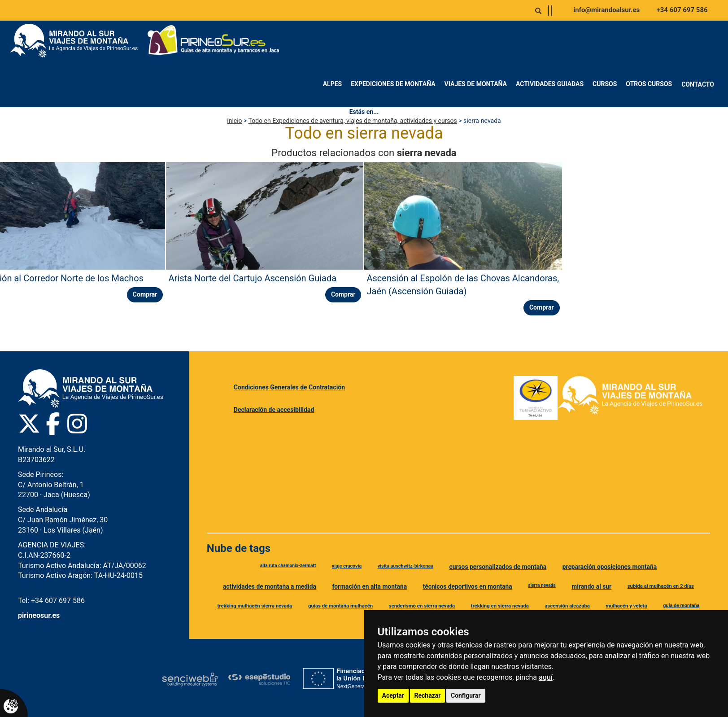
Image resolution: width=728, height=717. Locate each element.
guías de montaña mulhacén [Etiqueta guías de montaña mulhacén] (340, 606)
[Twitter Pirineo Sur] (29, 424)
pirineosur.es (39, 615)
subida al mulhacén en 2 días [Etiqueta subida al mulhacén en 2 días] (661, 586)
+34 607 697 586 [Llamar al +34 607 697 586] (682, 10)
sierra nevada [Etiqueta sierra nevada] (542, 585)
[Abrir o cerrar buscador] (538, 11)
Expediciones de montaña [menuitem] (393, 84)
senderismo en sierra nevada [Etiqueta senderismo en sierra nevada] (422, 606)
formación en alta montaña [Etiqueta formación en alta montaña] (369, 586)
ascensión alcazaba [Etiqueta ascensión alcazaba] (567, 606)
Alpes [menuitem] (333, 84)
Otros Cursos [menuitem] (649, 84)
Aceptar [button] (393, 695)
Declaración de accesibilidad (274, 410)
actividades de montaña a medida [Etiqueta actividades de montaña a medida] (270, 586)
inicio (234, 121)
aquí (546, 677)
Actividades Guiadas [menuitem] (550, 84)
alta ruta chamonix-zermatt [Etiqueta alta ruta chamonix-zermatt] (288, 566)
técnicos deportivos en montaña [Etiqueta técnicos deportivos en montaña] (468, 586)
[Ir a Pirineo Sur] (214, 41)
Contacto (698, 84)
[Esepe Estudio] (259, 679)
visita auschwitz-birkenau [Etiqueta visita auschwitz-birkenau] (405, 566)
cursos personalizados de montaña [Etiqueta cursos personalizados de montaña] (498, 567)
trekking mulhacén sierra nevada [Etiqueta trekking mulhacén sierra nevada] (255, 606)
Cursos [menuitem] (605, 84)
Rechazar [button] (428, 695)
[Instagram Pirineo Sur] (77, 424)
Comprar (145, 294)
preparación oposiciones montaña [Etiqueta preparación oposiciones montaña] (610, 567)
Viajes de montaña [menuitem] (476, 84)
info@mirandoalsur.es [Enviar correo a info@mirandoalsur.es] (606, 10)
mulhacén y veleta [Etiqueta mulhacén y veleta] (626, 606)
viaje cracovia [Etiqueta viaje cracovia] (347, 566)
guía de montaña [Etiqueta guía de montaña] (681, 606)
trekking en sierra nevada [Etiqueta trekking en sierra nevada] (500, 606)
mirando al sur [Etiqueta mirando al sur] (591, 586)
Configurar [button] (466, 695)
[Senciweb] (190, 679)
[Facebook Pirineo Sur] (53, 424)
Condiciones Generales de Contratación (289, 387)
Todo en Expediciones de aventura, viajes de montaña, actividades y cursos (353, 121)
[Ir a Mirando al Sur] (77, 41)
